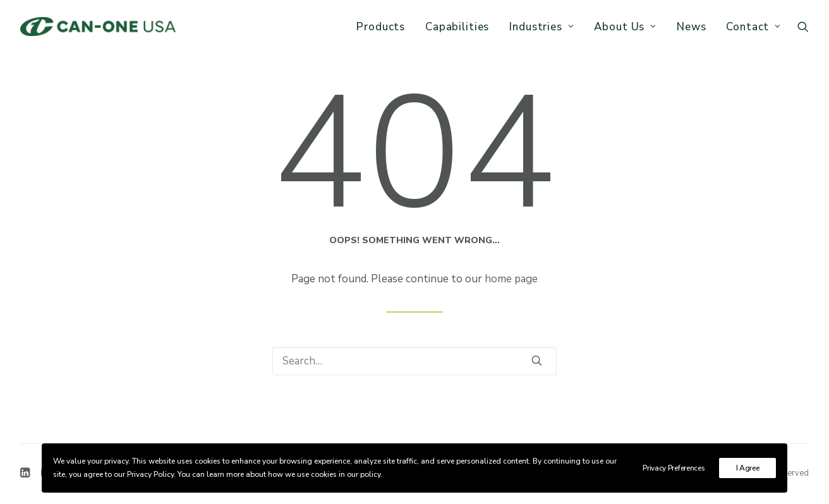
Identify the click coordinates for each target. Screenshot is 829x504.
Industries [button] (542, 27)
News (691, 27)
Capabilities (457, 27)
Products (381, 27)
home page (511, 279)
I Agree (748, 468)
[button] (803, 27)
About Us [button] (625, 27)
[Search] (414, 361)
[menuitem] (381, 27)
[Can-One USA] (98, 27)
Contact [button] (753, 27)
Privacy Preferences (674, 468)
